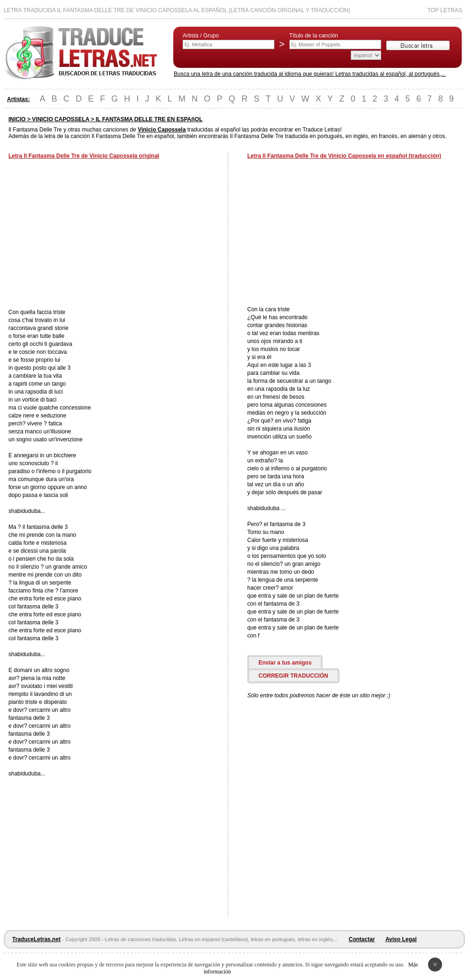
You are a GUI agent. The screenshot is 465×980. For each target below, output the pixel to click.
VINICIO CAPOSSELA (60, 119)
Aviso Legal (401, 939)
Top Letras (445, 10)
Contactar (362, 939)
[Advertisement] (87, 235)
